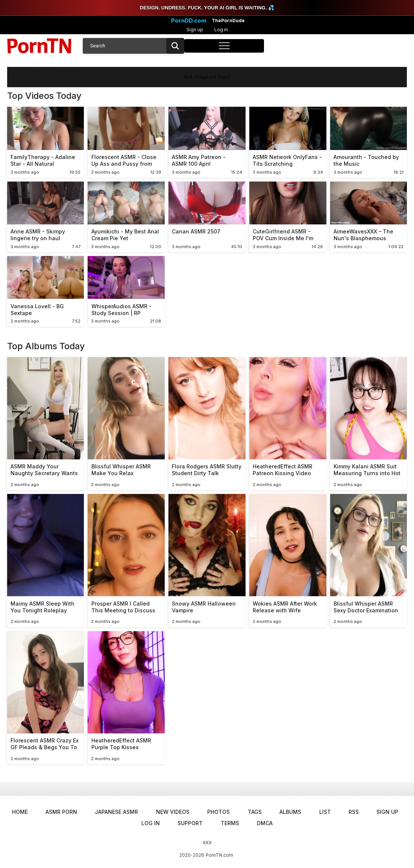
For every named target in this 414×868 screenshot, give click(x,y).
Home (20, 812)
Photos (218, 812)
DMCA (265, 823)
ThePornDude (228, 21)
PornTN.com (219, 855)
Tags (255, 812)
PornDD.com (189, 21)
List (325, 812)
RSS (354, 812)
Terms (230, 823)
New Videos (173, 812)
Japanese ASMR (116, 812)
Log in (221, 30)
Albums (290, 812)
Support (190, 823)
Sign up (195, 30)
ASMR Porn (61, 812)
